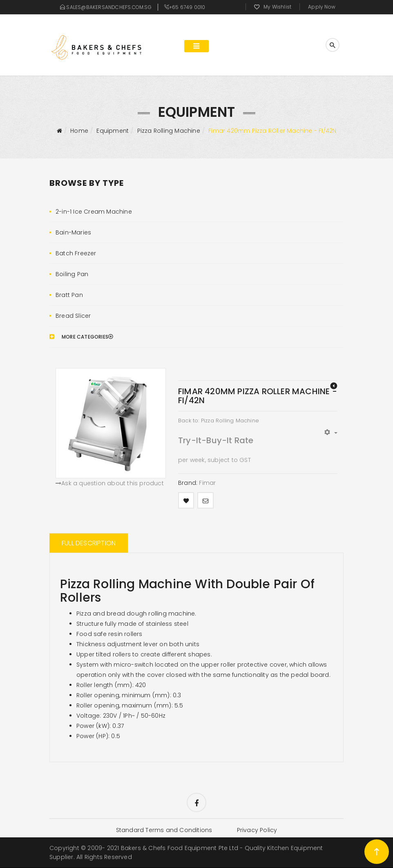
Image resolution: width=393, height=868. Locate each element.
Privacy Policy (257, 830)
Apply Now (322, 7)
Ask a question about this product (110, 483)
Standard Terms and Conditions (164, 830)
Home (79, 131)
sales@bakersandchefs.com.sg (109, 7)
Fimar (207, 483)
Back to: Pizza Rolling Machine (219, 421)
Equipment (113, 131)
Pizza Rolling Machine (169, 131)
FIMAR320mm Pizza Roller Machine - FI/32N (334, 386)
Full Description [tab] (89, 543)
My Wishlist (277, 7)
